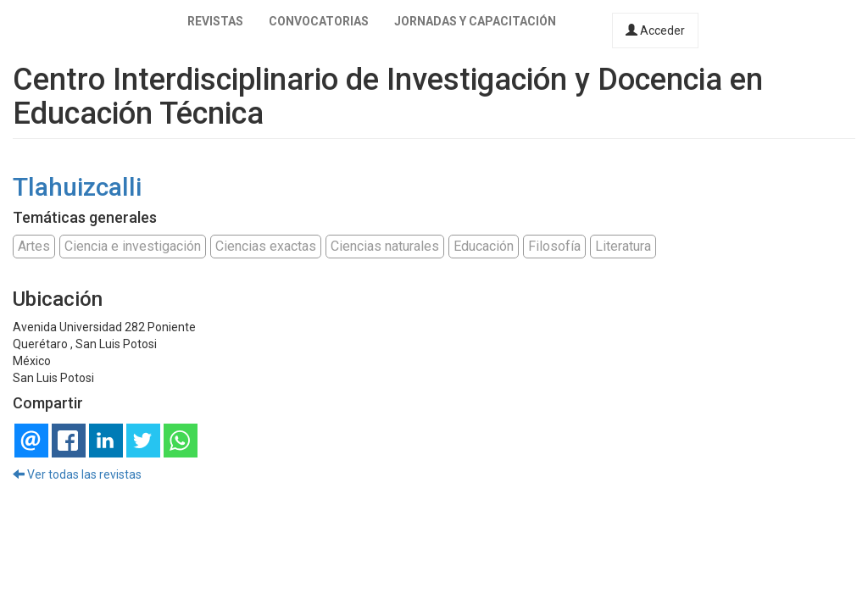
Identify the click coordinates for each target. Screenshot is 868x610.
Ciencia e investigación (133, 246)
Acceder (655, 30)
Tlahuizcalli (77, 187)
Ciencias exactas (266, 246)
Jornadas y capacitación (475, 21)
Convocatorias (319, 21)
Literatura (623, 246)
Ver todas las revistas (77, 474)
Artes (34, 246)
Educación (484, 246)
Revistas (215, 21)
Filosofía (554, 246)
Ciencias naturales (385, 246)
